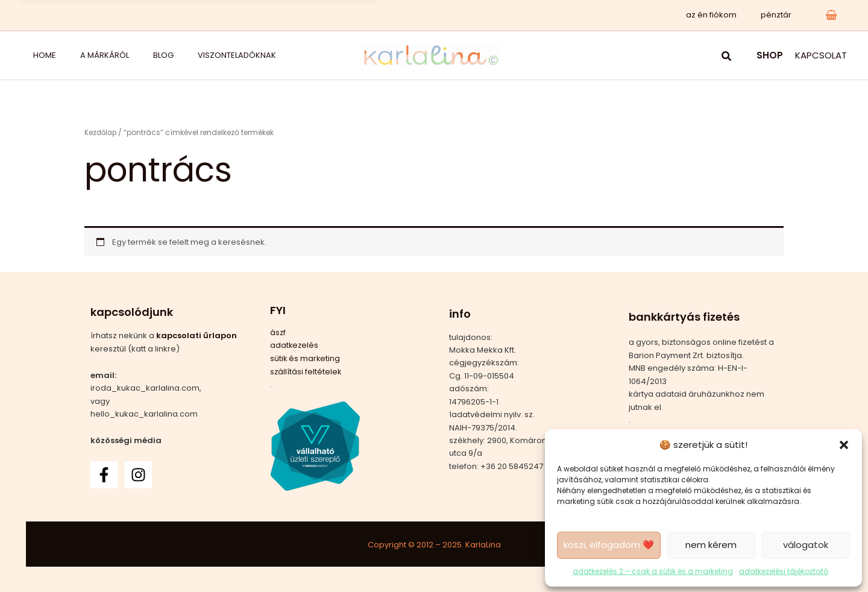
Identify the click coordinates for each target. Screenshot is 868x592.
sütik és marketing (306, 358)
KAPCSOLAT (821, 55)
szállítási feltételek (306, 371)
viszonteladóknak (180, 55)
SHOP (770, 55)
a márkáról (77, 55)
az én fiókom (724, 15)
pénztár (780, 15)
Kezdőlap (102, 132)
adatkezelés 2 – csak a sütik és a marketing (653, 571)
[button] (844, 444)
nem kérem (711, 544)
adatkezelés (295, 345)
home (33, 55)
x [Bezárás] (360, 15)
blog (121, 55)
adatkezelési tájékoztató (784, 571)
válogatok (806, 544)
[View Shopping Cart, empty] (831, 15)
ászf (278, 332)
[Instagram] (138, 474)
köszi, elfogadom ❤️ (609, 544)
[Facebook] (104, 474)
